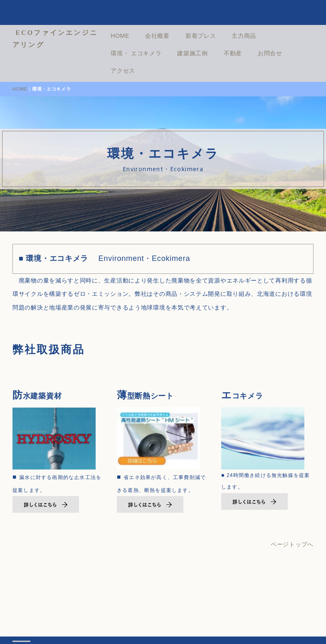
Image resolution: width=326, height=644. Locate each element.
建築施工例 (215, 53)
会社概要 (179, 36)
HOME (142, 36)
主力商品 (266, 36)
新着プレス (223, 36)
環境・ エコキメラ (158, 53)
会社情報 (73, 624)
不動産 (255, 53)
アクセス (145, 71)
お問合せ (292, 53)
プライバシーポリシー (131, 624)
